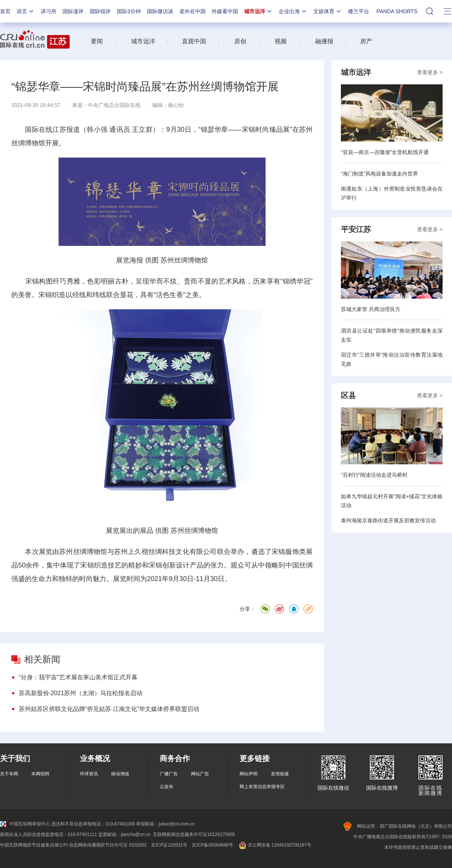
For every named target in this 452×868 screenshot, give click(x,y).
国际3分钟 (129, 11)
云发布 (166, 787)
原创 (240, 41)
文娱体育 (328, 11)
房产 (366, 41)
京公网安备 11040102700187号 (274, 845)
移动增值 (120, 774)
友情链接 (280, 774)
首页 (5, 11)
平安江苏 (356, 229)
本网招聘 (40, 774)
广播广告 (169, 774)
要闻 (97, 41)
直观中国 (194, 41)
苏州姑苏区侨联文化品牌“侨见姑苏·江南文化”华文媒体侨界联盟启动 (109, 709)
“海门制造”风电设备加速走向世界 (379, 174)
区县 (348, 395)
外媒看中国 (225, 11)
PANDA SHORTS (397, 11)
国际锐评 (100, 11)
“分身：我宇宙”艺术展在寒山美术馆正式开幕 (78, 677)
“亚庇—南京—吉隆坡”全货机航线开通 (385, 152)
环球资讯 (89, 774)
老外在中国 (192, 11)
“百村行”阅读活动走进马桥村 (374, 475)
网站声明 (249, 774)
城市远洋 (258, 11)
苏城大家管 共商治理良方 (371, 309)
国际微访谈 (160, 11)
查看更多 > (430, 72)
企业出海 (293, 11)
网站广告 (200, 774)
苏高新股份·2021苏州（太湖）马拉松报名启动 (81, 693)
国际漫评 (73, 11)
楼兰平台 (359, 11)
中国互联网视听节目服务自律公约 (34, 845)
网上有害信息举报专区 (262, 787)
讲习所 (49, 11)
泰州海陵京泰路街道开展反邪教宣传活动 (388, 520)
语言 (26, 11)
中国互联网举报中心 (25, 824)
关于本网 (9, 774)
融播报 (324, 41)
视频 (281, 41)
